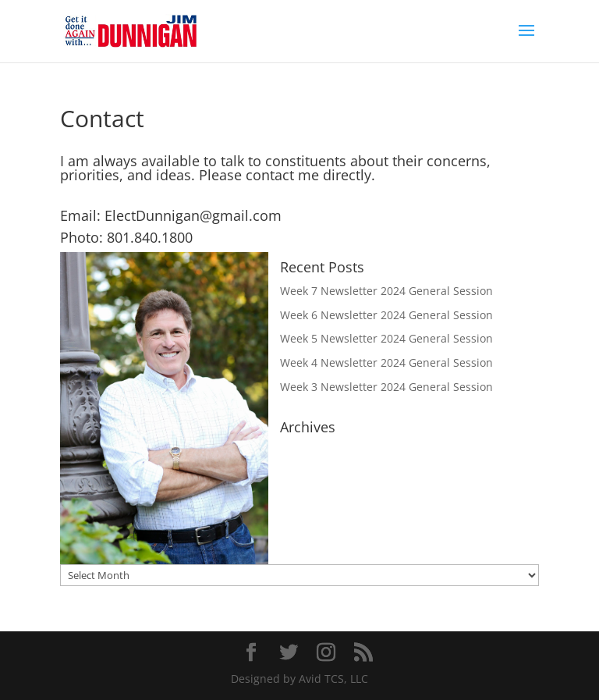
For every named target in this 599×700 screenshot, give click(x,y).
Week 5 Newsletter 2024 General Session (386, 338)
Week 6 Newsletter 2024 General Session (386, 315)
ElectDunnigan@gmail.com (193, 215)
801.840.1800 (150, 237)
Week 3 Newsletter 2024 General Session (386, 387)
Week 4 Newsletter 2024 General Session (386, 362)
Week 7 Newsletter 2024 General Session (386, 291)
